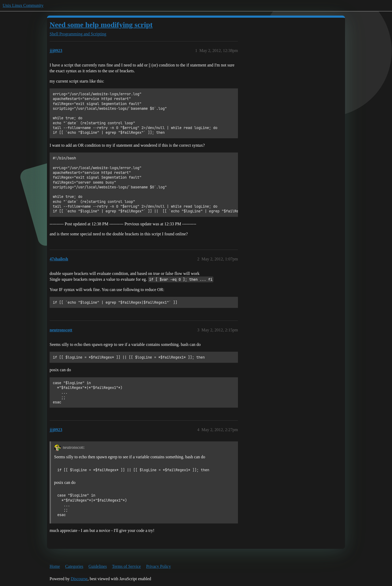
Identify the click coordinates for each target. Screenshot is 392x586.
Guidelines (98, 566)
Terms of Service (126, 566)
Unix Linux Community (23, 5)
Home (55, 566)
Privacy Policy (159, 566)
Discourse (79, 579)
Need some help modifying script (101, 25)
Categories (74, 566)
